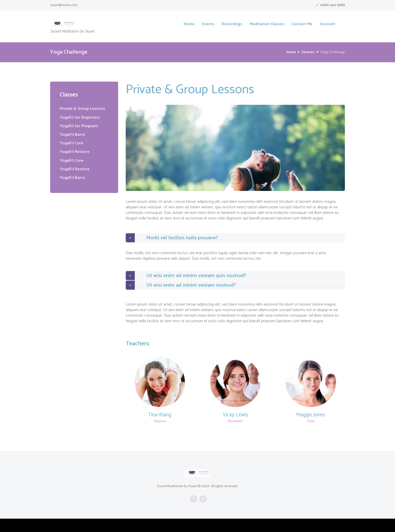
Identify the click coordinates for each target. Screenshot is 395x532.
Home (189, 24)
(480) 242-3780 (333, 5)
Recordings (232, 24)
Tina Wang (160, 428)
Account (328, 24)
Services (308, 52)
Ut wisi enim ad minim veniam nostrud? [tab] (186, 296)
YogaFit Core (72, 143)
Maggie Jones (311, 428)
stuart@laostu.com (64, 5)
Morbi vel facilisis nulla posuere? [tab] (177, 240)
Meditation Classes (267, 24)
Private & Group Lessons (84, 109)
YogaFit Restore (75, 152)
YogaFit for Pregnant (80, 126)
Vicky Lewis (235, 428)
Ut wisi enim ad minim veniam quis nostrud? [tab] (191, 282)
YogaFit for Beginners (81, 117)
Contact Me (302, 24)
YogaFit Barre (73, 135)
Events (208, 24)
